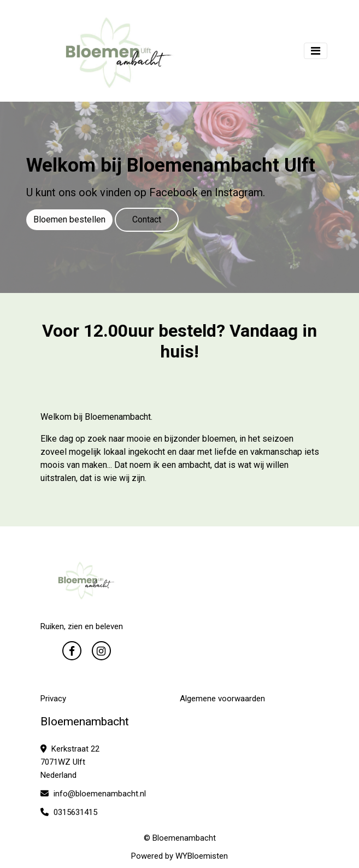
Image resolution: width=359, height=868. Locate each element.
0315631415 (69, 812)
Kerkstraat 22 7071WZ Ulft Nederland (70, 762)
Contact (147, 219)
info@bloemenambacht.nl (93, 794)
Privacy (53, 699)
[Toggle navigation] (316, 51)
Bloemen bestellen (69, 219)
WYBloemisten (202, 856)
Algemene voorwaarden (222, 699)
